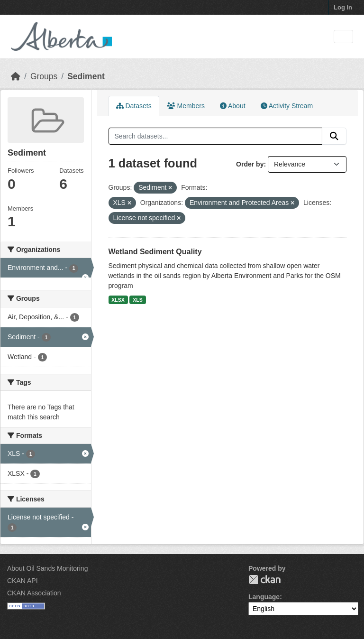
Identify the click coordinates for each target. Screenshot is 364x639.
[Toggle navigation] (343, 37)
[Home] (16, 76)
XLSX (118, 300)
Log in (343, 7)
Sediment (86, 76)
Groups (44, 76)
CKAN (264, 579)
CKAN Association (34, 593)
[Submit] (334, 136)
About (233, 106)
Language (264, 597)
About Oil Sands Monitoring (47, 568)
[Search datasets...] (216, 136)
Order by (250, 164)
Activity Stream (287, 106)
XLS (137, 300)
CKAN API (23, 581)
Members (186, 106)
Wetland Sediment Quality (155, 252)
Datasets (134, 106)
